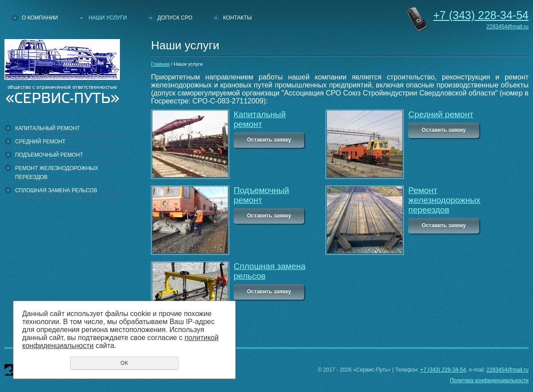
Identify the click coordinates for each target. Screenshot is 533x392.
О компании (40, 18)
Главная (160, 64)
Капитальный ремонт (48, 128)
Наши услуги (107, 18)
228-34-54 (481, 15)
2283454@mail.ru (507, 27)
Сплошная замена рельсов (56, 190)
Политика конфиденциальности (489, 380)
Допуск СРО (175, 18)
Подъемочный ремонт (49, 155)
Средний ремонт (40, 142)
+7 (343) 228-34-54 (443, 370)
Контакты (237, 18)
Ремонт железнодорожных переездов (57, 173)
